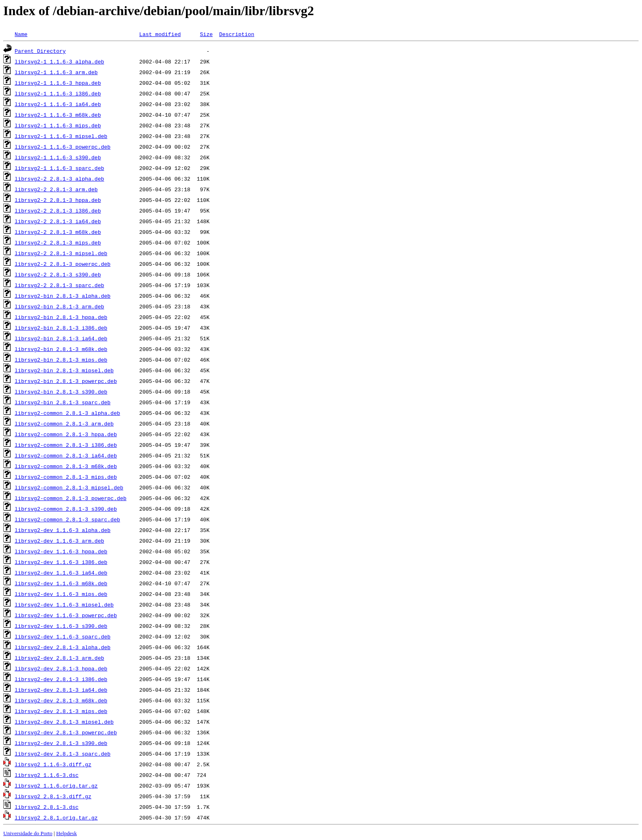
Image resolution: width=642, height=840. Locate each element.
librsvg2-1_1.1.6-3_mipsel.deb (61, 136)
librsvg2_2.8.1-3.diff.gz (53, 796)
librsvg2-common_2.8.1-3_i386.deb (66, 445)
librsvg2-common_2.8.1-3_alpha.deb (67, 413)
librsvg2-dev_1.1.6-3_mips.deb (61, 594)
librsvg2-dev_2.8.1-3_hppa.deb (61, 668)
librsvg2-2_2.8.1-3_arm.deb (56, 189)
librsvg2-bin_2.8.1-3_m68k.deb (61, 349)
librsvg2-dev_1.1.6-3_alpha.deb (63, 530)
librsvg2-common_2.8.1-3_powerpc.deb (71, 498)
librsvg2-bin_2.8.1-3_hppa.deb (61, 317)
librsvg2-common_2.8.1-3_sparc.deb (67, 519)
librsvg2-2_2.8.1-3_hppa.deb (58, 200)
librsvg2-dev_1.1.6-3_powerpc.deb (66, 615)
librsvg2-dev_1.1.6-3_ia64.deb (61, 573)
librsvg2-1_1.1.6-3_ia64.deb (58, 104)
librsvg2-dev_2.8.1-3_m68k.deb (61, 700)
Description (237, 34)
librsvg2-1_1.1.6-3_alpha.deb (59, 61)
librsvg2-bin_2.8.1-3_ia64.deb (61, 338)
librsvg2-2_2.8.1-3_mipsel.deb (61, 253)
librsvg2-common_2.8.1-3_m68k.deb (66, 466)
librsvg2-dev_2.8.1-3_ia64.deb (61, 690)
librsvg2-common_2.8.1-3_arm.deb (64, 423)
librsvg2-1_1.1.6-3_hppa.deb (58, 83)
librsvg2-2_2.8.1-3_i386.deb (58, 211)
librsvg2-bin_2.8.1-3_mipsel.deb (64, 370)
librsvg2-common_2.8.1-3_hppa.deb (66, 434)
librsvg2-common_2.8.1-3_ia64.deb (66, 455)
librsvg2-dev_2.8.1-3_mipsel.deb (64, 722)
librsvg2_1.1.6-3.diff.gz (53, 764)
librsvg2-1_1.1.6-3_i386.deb (58, 93)
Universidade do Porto (28, 833)
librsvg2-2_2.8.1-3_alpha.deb (59, 179)
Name (21, 34)
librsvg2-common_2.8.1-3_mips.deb (66, 477)
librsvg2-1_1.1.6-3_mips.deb (58, 125)
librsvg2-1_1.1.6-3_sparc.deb (59, 168)
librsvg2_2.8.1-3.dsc (47, 807)
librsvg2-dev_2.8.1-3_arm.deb (59, 658)
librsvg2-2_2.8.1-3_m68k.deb (58, 232)
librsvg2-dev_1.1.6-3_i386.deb (61, 562)
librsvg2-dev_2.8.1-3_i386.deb (61, 679)
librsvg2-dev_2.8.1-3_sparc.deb (63, 754)
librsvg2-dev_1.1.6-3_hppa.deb (61, 551)
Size (206, 34)
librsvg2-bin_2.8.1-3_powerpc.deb (66, 381)
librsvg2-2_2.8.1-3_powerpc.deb (63, 264)
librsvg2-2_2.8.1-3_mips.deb (58, 242)
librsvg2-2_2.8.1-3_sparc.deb (59, 285)
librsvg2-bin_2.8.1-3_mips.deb (61, 360)
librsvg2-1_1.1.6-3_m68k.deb (58, 115)
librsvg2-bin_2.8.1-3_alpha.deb (63, 296)
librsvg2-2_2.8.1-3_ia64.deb (58, 221)
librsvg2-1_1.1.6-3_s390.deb (58, 157)
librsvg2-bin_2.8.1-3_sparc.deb (63, 402)
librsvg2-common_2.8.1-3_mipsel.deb (69, 487)
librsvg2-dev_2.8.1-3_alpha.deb (63, 647)
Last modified (160, 34)
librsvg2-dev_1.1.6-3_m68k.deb (61, 583)
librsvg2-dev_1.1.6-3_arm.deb (59, 541)
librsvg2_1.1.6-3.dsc (47, 775)
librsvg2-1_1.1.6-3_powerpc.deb (63, 147)
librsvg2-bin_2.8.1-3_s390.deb (61, 392)
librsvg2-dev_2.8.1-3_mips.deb (61, 711)
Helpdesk (66, 833)
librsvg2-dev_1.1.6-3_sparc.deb (63, 636)
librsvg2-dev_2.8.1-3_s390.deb (61, 743)
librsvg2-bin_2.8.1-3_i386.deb (61, 328)
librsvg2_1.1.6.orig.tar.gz (56, 786)
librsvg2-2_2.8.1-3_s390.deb (58, 274)
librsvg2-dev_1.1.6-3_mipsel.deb (64, 605)
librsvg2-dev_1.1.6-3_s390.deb (61, 626)
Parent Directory (40, 51)
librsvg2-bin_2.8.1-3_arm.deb (59, 306)
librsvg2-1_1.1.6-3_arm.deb (56, 72)
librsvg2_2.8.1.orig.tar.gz (56, 817)
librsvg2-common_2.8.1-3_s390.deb (66, 509)
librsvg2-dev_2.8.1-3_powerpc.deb (66, 732)
